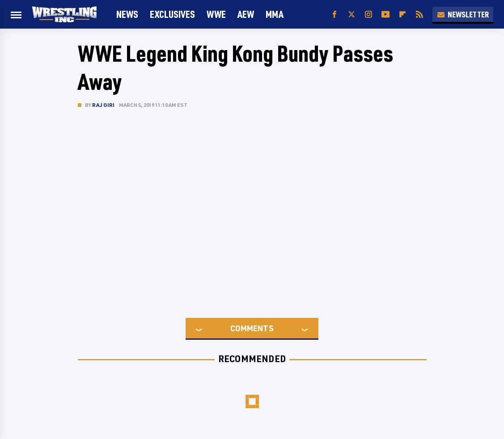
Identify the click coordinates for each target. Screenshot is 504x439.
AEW (246, 14)
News (127, 14)
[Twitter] (352, 15)
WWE (216, 14)
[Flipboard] (402, 15)
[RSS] (419, 15)
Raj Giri (104, 105)
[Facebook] (335, 15)
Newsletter (463, 14)
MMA (275, 14)
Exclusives (172, 14)
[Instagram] (368, 15)
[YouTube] (385, 15)
